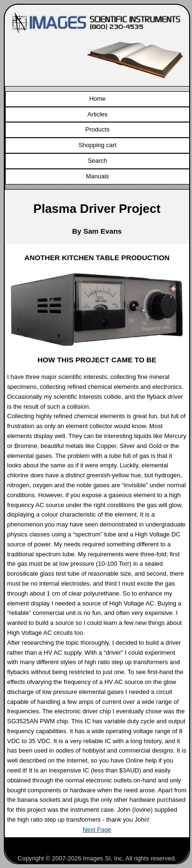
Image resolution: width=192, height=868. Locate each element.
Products (97, 129)
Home (98, 99)
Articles (98, 114)
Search (97, 161)
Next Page (97, 829)
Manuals (97, 176)
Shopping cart (97, 145)
